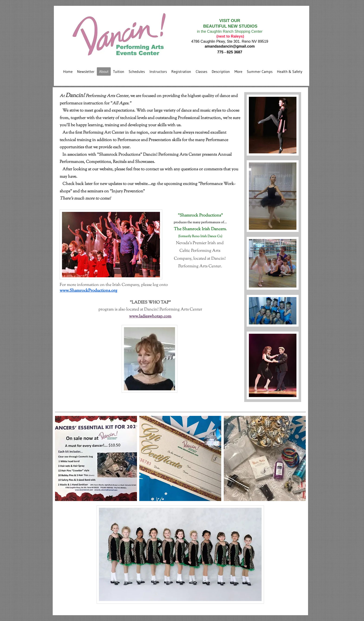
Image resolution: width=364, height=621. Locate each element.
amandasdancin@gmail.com (230, 46)
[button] (96, 458)
